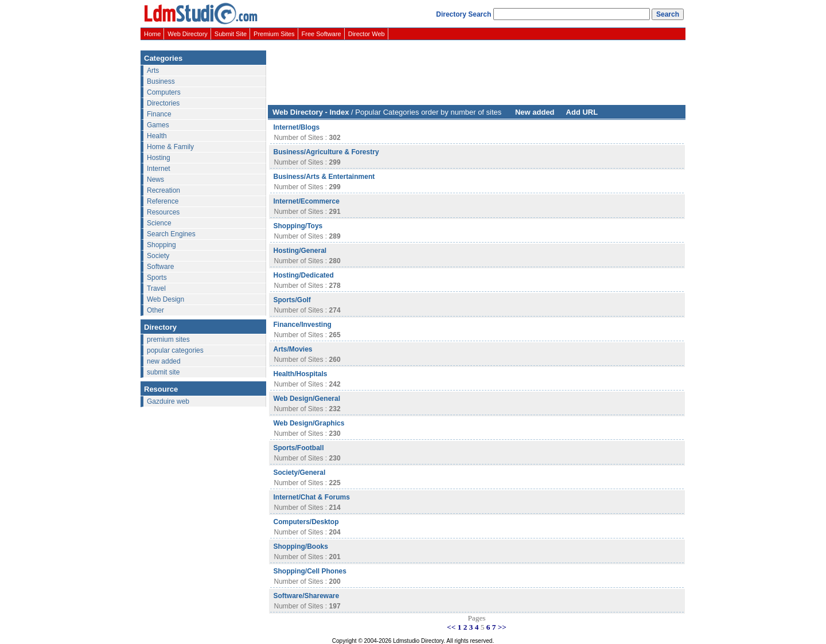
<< (451, 627)
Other (155, 310)
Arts (153, 71)
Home (152, 34)
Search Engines (171, 234)
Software (160, 267)
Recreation (163, 190)
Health (157, 136)
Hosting (159, 158)
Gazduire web (168, 401)
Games (158, 125)
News (155, 179)
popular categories (175, 350)
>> (502, 627)
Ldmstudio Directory (418, 641)
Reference (163, 201)
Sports (157, 278)
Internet (159, 169)
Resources (163, 212)
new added (164, 361)
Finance (159, 114)
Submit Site (231, 34)
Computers (164, 92)
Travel (156, 288)
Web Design (165, 299)
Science (159, 223)
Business (161, 81)
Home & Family (170, 147)
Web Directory (187, 34)
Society (158, 256)
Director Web (367, 34)
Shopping (161, 245)
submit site (163, 372)
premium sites (168, 339)
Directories (163, 103)
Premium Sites (274, 34)
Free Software (322, 34)
